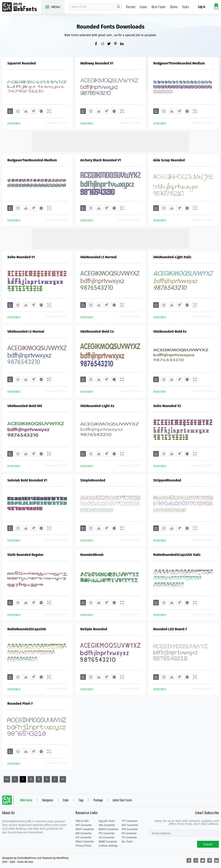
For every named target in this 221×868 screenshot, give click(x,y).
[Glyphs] (33, 111)
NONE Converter (108, 842)
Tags (81, 801)
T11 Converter (129, 838)
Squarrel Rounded (22, 63)
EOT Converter (130, 825)
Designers (48, 801)
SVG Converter (107, 825)
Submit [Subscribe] (208, 844)
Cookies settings (108, 846)
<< (7, 779)
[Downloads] (26, 111)
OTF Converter (84, 825)
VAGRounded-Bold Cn (97, 331)
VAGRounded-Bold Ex (170, 331)
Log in (202, 7)
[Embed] (41, 111)
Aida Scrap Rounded (169, 160)
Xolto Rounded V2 (167, 406)
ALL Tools (127, 842)
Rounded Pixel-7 (20, 704)
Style (66, 801)
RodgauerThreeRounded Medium (179, 63)
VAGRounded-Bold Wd (25, 406)
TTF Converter (130, 821)
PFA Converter (130, 829)
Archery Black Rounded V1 (101, 160)
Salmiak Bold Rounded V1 (27, 480)
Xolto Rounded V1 (21, 257)
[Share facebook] (98, 44)
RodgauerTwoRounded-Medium (32, 160)
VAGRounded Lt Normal (99, 257)
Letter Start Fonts (122, 801)
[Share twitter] (110, 44)
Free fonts (22, 7)
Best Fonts (159, 7)
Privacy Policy (84, 846)
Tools (186, 7)
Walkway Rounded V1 (97, 63)
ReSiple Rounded (94, 629)
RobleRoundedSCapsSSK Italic (177, 555)
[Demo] (49, 111)
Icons (143, 7)
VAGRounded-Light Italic (172, 257)
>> (63, 779)
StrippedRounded (167, 480)
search (118, 7)
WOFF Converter (85, 829)
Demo (174, 7)
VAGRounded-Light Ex (97, 406)
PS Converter (129, 833)
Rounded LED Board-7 (170, 629)
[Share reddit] (104, 44)
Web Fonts (26, 801)
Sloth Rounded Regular (25, 555)
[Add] (10, 111)
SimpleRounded (93, 480)
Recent (131, 7)
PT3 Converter (107, 833)
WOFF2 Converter (109, 829)
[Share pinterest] (117, 44)
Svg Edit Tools (107, 821)
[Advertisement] (110, 141)
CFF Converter (84, 838)
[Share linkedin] (123, 44)
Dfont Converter (85, 842)
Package (98, 801)
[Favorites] (18, 111)
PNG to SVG (82, 821)
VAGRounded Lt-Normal (26, 331)
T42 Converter (107, 838)
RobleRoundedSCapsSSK (27, 629)
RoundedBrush (92, 555)
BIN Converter (84, 833)
